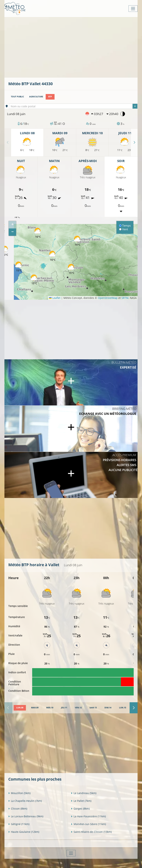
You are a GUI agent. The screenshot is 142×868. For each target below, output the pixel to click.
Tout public (17, 97)
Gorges (80, 809)
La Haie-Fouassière (88, 816)
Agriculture (36, 97)
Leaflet (55, 298)
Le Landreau (84, 793)
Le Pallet (81, 801)
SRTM (125, 298)
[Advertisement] (75, 47)
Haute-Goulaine (24, 832)
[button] (77, 241)
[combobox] (73, 106)
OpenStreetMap (108, 298)
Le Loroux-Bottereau (26, 816)
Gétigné (19, 824)
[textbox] (73, 106)
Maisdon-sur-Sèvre (88, 824)
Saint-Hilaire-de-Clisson (91, 832)
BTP (50, 97)
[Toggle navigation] (133, 9)
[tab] (20, 708)
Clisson (18, 809)
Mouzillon (19, 793)
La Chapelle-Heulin (25, 801)
